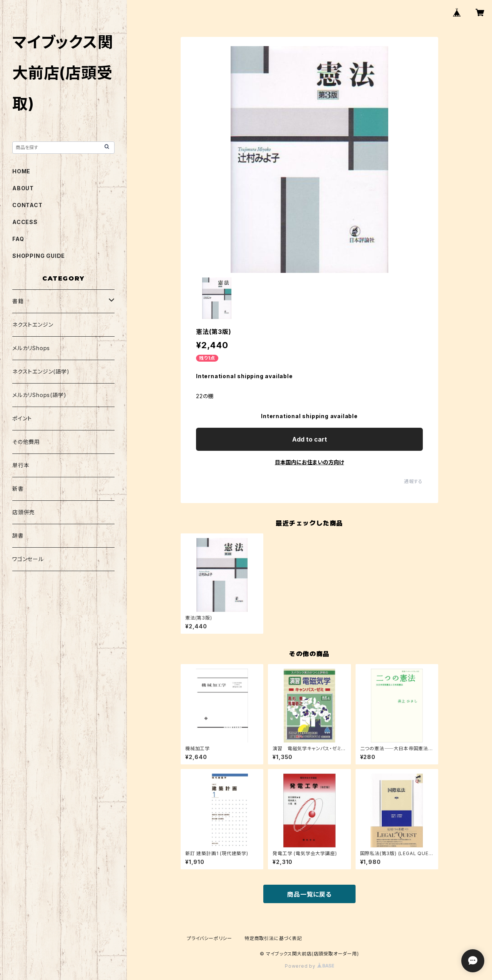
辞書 (18, 536)
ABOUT (23, 188)
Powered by (309, 966)
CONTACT (27, 205)
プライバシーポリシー (209, 938)
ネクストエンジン (33, 325)
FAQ (18, 239)
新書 (18, 489)
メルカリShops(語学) (39, 395)
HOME (21, 171)
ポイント (22, 418)
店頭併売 (24, 512)
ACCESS (25, 222)
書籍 (18, 301)
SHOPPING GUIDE (39, 256)
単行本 (21, 465)
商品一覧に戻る (309, 894)
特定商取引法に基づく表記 (273, 938)
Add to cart (310, 439)
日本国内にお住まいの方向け (309, 462)
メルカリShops (31, 348)
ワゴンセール (28, 559)
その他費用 (26, 442)
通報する (413, 481)
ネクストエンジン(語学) (41, 371)
